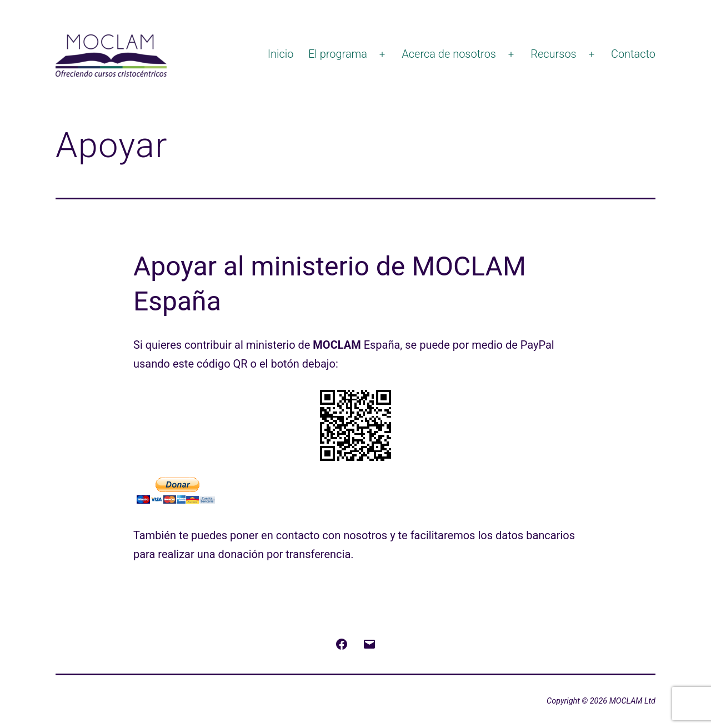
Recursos (554, 54)
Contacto (633, 54)
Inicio (281, 54)
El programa (338, 54)
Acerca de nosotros (449, 54)
